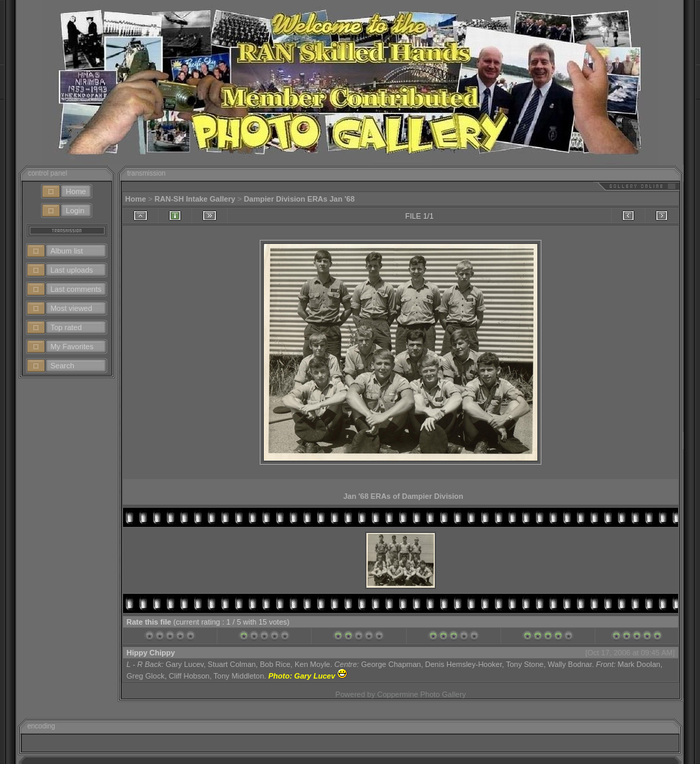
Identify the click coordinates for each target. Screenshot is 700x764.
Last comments (76, 289)
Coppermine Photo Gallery (422, 694)
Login (75, 210)
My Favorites (72, 346)
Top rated (66, 327)
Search (63, 366)
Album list (67, 251)
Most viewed (71, 308)
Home (76, 191)
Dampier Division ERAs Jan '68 (299, 199)
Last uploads (72, 270)
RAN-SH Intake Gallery (195, 199)
